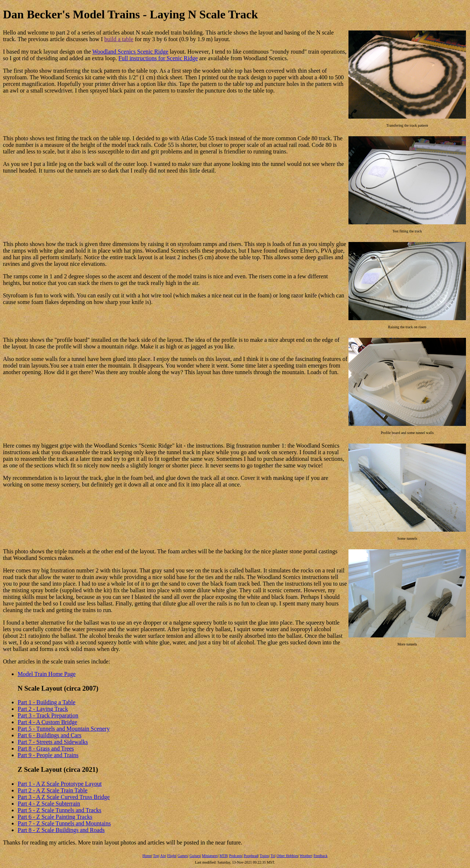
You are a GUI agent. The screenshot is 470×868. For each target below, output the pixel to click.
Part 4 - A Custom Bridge (47, 722)
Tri (273, 856)
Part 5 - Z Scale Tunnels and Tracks (59, 810)
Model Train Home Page (47, 674)
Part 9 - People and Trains (48, 755)
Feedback (321, 856)
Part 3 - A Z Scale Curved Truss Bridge (64, 797)
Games (183, 856)
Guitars (195, 856)
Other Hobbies (287, 856)
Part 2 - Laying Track (43, 709)
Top (156, 856)
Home (147, 856)
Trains (264, 856)
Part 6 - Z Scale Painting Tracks (55, 817)
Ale (163, 856)
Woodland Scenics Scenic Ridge (130, 52)
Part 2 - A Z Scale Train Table (53, 790)
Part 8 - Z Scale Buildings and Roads (61, 830)
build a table (119, 39)
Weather (306, 856)
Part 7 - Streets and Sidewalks (53, 742)
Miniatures (210, 856)
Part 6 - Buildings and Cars (50, 735)
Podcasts (236, 856)
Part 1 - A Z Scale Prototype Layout (60, 784)
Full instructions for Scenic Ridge (158, 58)
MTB (224, 856)
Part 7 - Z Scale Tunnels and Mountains (64, 823)
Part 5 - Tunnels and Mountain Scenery (64, 729)
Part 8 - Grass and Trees (46, 748)
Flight (171, 856)
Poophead (251, 856)
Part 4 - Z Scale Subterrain (49, 804)
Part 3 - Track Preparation (48, 715)
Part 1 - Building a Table (46, 702)
